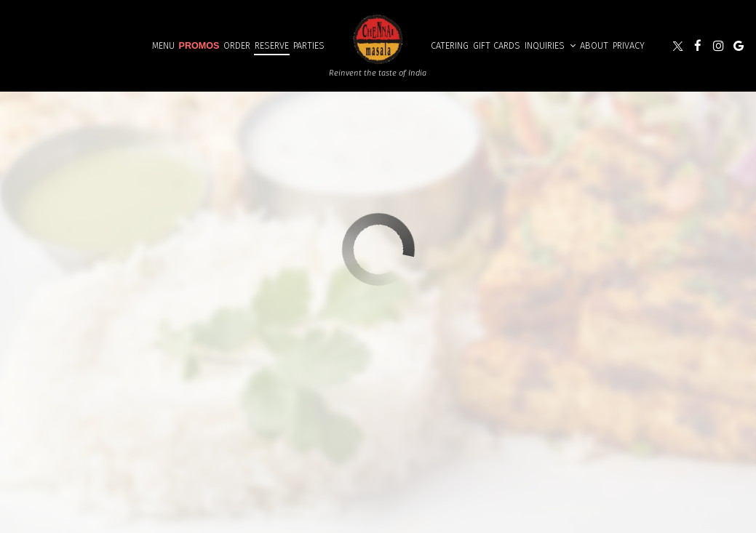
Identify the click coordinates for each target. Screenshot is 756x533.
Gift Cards (497, 45)
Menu (163, 45)
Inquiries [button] (550, 45)
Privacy (629, 45)
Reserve (272, 45)
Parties (309, 45)
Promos (199, 46)
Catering (450, 45)
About (594, 45)
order (237, 45)
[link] (378, 38)
